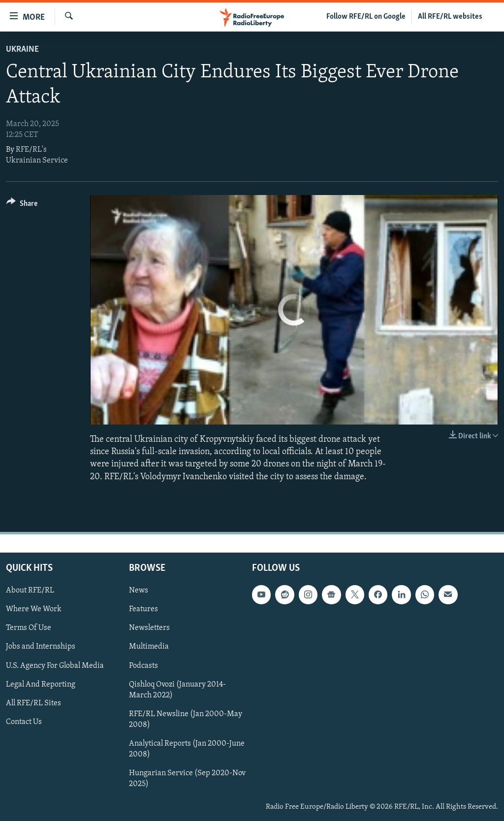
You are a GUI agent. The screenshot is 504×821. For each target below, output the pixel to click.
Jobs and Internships (41, 647)
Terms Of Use (29, 628)
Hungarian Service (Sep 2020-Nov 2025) (187, 779)
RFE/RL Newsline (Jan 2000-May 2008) (186, 719)
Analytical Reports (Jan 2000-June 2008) (187, 749)
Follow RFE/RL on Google (366, 17)
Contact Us (24, 722)
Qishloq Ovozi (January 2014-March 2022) (177, 690)
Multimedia (149, 647)
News (139, 591)
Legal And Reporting (41, 684)
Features (143, 609)
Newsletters (149, 628)
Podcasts (143, 665)
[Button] (22, 205)
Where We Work (34, 609)
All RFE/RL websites (450, 17)
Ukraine (22, 49)
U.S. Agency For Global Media (55, 665)
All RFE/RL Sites (33, 703)
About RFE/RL (30, 591)
